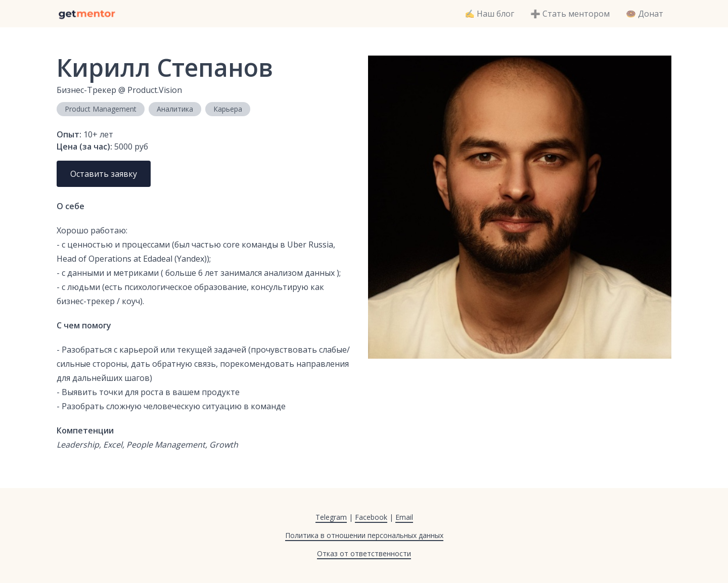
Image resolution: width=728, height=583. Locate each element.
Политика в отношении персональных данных (364, 535)
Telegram (331, 517)
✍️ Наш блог (489, 14)
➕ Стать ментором (570, 14)
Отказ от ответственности (364, 553)
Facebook (371, 517)
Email (404, 517)
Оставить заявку (104, 174)
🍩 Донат (645, 14)
